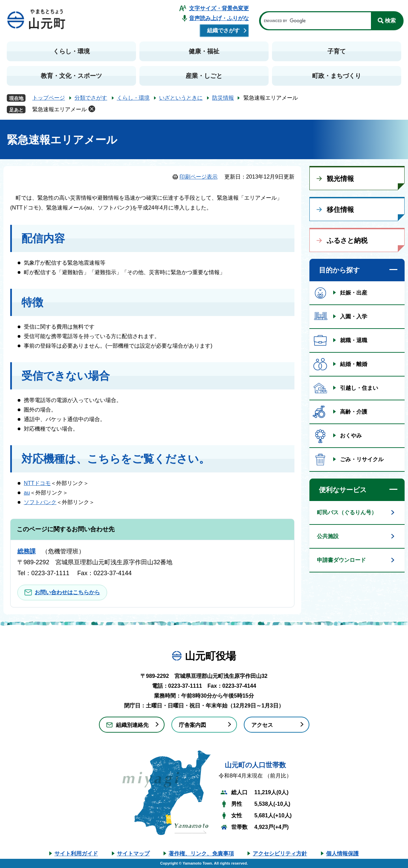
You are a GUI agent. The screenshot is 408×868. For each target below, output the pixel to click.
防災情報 (223, 98)
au (27, 493)
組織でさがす (223, 30)
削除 (92, 109)
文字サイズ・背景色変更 (219, 8)
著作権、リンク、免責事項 (201, 854)
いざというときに (181, 98)
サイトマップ (133, 854)
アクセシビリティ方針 (280, 854)
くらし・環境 (71, 51)
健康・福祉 (204, 51)
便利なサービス (343, 490)
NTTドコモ (37, 483)
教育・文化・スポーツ (71, 76)
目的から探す (339, 270)
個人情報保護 (342, 854)
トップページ (49, 98)
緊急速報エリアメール (60, 109)
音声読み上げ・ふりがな (219, 18)
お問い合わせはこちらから (67, 592)
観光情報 (340, 179)
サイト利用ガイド (76, 854)
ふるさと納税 (347, 240)
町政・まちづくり (337, 76)
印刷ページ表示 (199, 177)
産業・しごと (204, 76)
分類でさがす (91, 98)
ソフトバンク (40, 502)
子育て (337, 51)
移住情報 (340, 210)
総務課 (27, 551)
